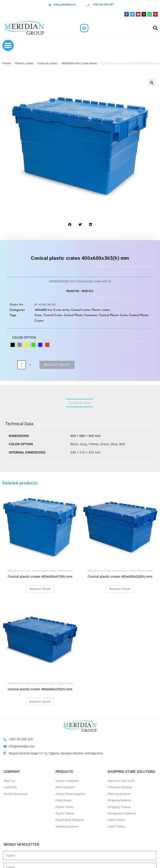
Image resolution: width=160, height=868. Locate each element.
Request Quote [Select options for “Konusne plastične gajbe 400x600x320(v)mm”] (120, 589)
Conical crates (48, 63)
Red (122, 444)
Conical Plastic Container (81, 315)
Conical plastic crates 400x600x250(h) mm (40, 689)
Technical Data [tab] (79, 403)
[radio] (13, 345)
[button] (84, 28)
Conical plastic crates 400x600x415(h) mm (40, 576)
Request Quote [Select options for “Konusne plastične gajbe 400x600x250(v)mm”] (40, 702)
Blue (114, 444)
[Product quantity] (22, 365)
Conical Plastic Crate (113, 315)
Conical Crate (53, 315)
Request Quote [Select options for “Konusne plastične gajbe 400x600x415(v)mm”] (40, 589)
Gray (83, 444)
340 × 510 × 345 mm (85, 452)
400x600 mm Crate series (79, 63)
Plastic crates (24, 63)
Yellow (93, 444)
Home (7, 63)
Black (74, 444)
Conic (38, 315)
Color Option (24, 337)
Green (105, 444)
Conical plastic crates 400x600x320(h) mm (120, 576)
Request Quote (57, 365)
